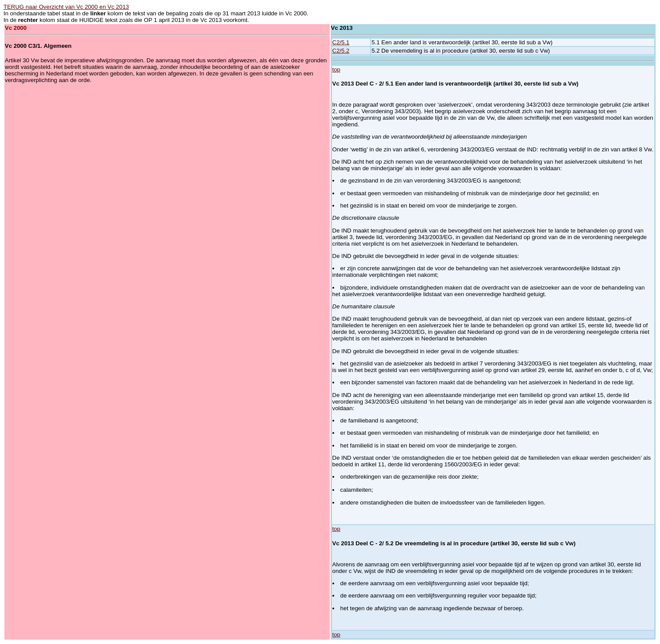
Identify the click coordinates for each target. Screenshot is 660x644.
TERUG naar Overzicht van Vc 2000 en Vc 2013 (66, 7)
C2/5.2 (341, 51)
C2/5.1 (341, 42)
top (337, 70)
